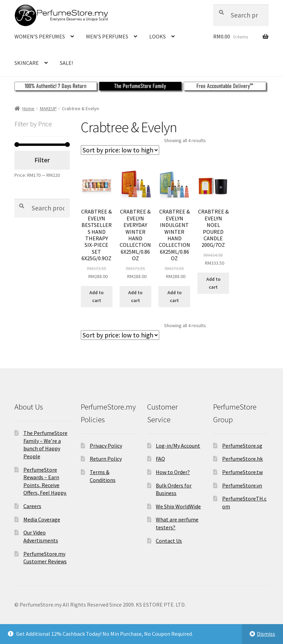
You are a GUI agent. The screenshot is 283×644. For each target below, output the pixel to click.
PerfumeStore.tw (242, 472)
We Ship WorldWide (178, 506)
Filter (42, 160)
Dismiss (266, 634)
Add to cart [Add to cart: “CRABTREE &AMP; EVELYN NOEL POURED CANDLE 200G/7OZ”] (213, 283)
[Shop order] (120, 150)
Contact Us (169, 541)
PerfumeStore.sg (242, 446)
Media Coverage (42, 519)
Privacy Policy (106, 446)
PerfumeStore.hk (242, 459)
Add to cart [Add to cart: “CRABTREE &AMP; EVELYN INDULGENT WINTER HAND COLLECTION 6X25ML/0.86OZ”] (175, 296)
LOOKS (157, 36)
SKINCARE (27, 63)
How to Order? (173, 472)
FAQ (160, 459)
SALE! (66, 63)
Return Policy (106, 459)
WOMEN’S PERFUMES (40, 36)
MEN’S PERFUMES (107, 36)
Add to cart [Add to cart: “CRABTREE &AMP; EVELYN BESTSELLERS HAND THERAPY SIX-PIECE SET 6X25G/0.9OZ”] (96, 296)
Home (28, 108)
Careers (32, 506)
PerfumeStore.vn (242, 485)
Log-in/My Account (178, 446)
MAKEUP (48, 108)
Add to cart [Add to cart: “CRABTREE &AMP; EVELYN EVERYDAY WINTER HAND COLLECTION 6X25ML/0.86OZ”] (135, 296)
